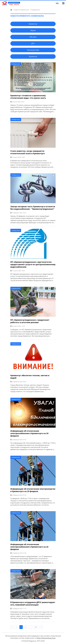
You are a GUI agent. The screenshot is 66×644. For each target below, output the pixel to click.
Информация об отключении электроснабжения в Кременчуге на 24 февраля (29, 433)
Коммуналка (16, 64)
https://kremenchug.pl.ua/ (46, 638)
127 (36, 627)
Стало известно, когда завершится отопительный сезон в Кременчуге (28, 152)
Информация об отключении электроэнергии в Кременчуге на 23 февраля (33, 490)
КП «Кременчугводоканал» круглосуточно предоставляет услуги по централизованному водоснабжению (33, 264)
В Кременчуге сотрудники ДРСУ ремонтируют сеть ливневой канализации (33, 604)
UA (57, 3)
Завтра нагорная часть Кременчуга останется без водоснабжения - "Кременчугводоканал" (33, 208)
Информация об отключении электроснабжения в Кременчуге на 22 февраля (29, 547)
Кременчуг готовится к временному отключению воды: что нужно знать (28, 97)
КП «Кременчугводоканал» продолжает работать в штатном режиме (30, 321)
